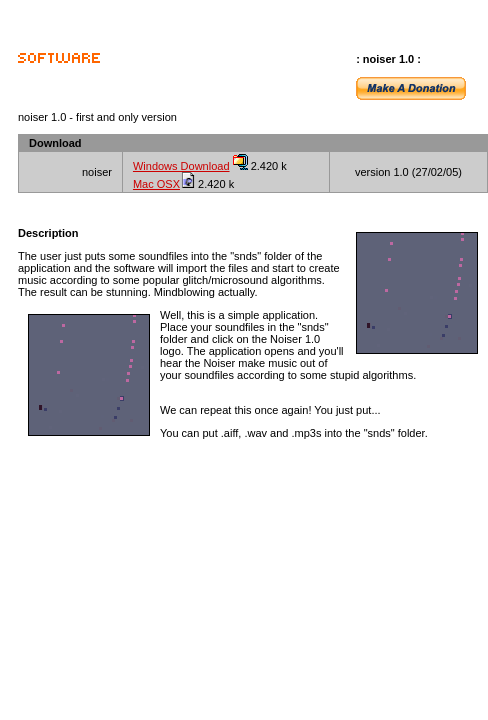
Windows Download (181, 166)
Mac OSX (156, 184)
